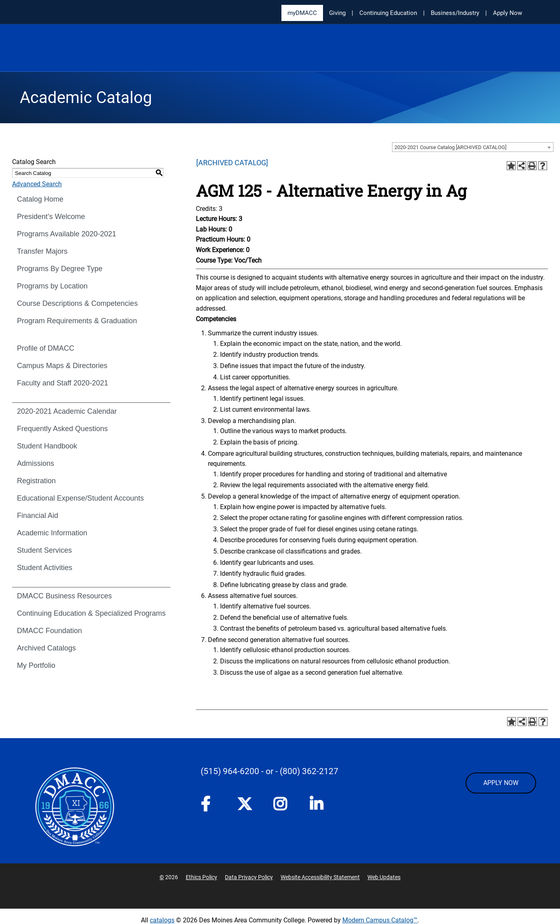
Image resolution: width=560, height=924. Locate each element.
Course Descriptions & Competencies (77, 303)
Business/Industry (455, 13)
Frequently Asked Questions (62, 429)
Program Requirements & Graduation (77, 321)
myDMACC (302, 13)
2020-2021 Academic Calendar (67, 411)
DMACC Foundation (49, 631)
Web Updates (384, 877)
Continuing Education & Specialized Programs (91, 613)
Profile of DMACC (46, 348)
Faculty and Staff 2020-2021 (63, 383)
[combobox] (473, 147)
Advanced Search (37, 184)
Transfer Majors (42, 251)
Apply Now (508, 13)
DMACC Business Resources (64, 596)
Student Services (44, 550)
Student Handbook (47, 446)
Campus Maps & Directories (62, 366)
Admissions (36, 463)
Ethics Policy (201, 877)
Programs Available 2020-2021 (67, 234)
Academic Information (52, 533)
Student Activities (45, 568)
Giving (337, 13)
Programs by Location (52, 286)
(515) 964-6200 (230, 771)
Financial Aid (38, 516)
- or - (270, 771)
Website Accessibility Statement (320, 877)
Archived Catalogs (46, 648)
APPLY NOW (501, 783)
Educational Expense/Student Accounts (80, 498)
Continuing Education (388, 13)
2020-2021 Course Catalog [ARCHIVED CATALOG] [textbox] (450, 147)
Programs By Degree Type (60, 269)
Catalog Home (40, 199)
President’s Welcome (51, 217)
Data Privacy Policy (249, 877)
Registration (36, 481)
